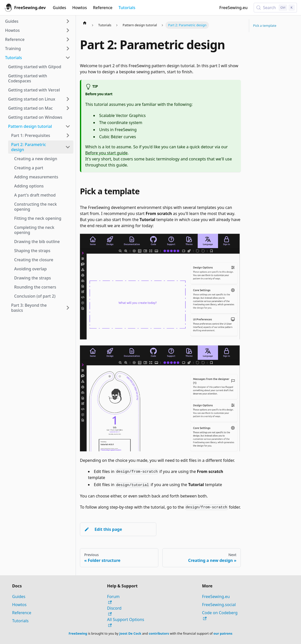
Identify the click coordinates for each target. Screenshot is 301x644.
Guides (60, 8)
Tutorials (127, 8)
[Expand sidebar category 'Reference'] (68, 39)
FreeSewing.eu (233, 8)
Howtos (80, 8)
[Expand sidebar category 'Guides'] (68, 21)
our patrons (223, 633)
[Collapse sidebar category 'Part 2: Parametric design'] (68, 147)
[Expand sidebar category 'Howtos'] (68, 30)
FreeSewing (78, 633)
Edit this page (103, 529)
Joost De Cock (130, 633)
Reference (103, 8)
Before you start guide (106, 153)
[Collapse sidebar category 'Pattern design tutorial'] (68, 126)
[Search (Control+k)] (275, 8)
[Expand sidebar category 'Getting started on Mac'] (68, 108)
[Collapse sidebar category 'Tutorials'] (68, 58)
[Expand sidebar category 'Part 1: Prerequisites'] (68, 135)
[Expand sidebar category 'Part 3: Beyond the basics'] (68, 308)
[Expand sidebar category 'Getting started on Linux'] (68, 99)
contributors (159, 633)
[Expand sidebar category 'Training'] (68, 49)
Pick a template (265, 26)
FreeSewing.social (219, 605)
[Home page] (85, 23)
